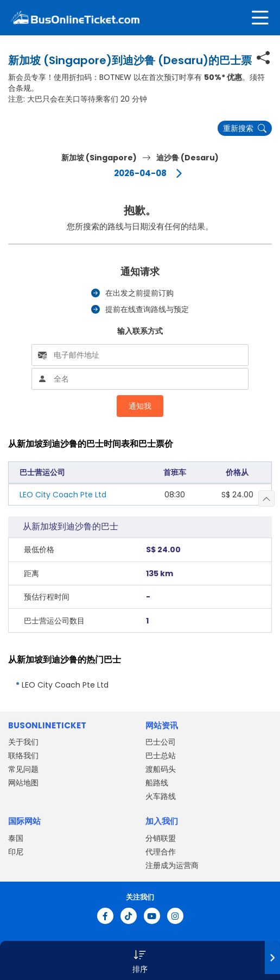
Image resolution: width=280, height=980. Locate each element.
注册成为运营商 (172, 865)
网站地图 (23, 783)
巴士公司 (161, 742)
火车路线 (161, 796)
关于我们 (23, 742)
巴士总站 (161, 756)
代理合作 (161, 852)
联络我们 (23, 756)
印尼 (16, 852)
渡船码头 (161, 769)
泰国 (16, 838)
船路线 (157, 783)
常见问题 (23, 769)
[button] (140, 960)
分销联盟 (161, 838)
